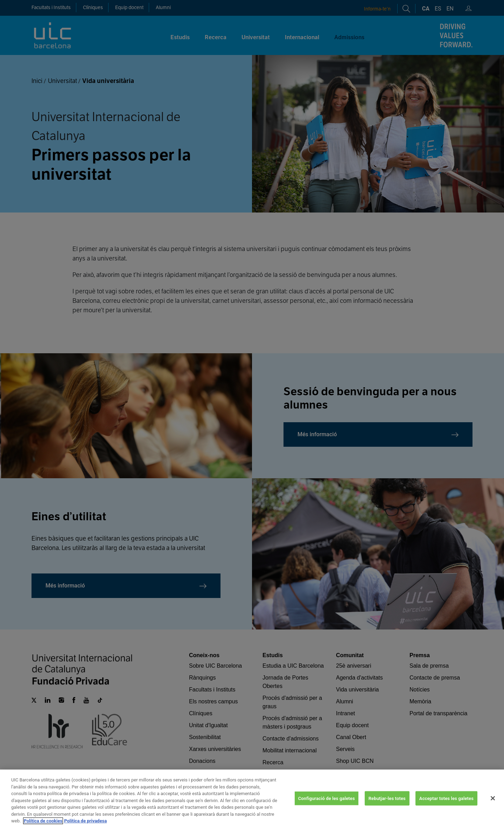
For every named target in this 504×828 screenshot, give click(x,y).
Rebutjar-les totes (387, 805)
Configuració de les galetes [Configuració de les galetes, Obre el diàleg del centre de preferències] (327, 805)
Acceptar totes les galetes (446, 805)
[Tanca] (493, 805)
